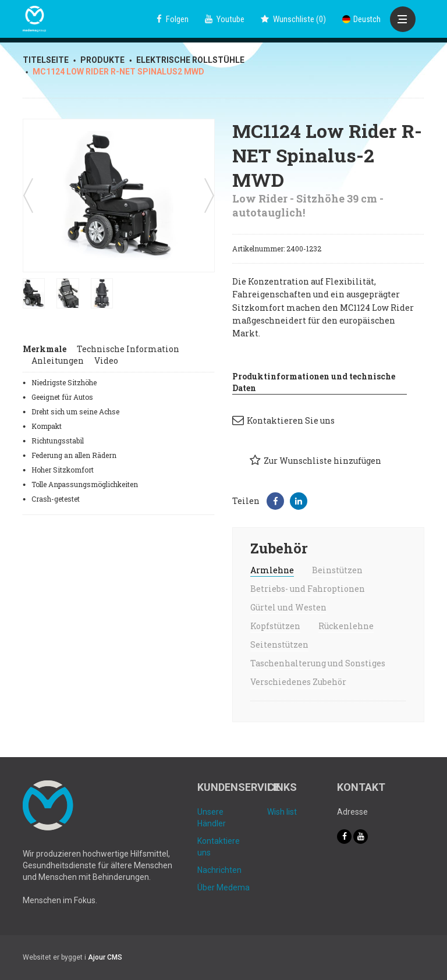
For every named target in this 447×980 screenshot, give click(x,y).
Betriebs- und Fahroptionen (308, 589)
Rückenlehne (346, 626)
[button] (275, 501)
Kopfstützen (275, 626)
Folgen (173, 19)
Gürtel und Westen (288, 607)
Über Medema (223, 887)
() (293, 19)
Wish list (282, 812)
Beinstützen (337, 570)
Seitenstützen (279, 645)
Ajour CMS (105, 957)
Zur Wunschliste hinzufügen (315, 460)
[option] (119, 196)
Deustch (361, 19)
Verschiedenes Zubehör (298, 682)
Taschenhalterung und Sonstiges (318, 663)
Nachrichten (219, 870)
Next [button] (209, 196)
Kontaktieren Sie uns (283, 420)
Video (106, 361)
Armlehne (272, 570)
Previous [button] (28, 196)
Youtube (225, 19)
